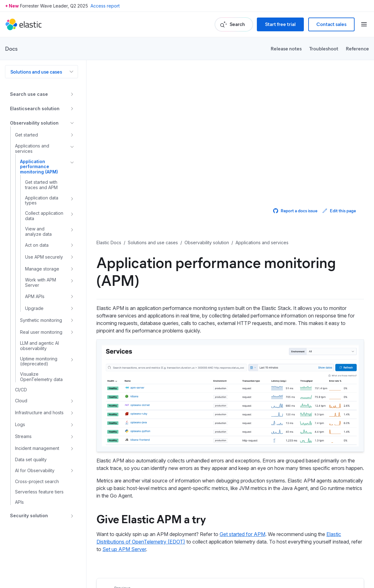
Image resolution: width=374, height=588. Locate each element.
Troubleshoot (324, 48)
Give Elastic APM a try (151, 518)
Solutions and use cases (36, 72)
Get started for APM (242, 534)
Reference (357, 48)
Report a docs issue (295, 211)
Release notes (286, 48)
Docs (11, 49)
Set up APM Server (124, 549)
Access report (105, 6)
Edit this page (339, 211)
